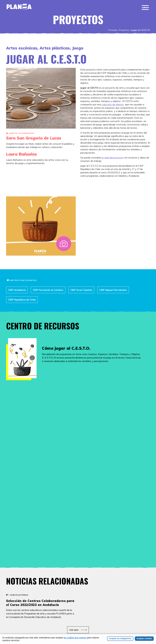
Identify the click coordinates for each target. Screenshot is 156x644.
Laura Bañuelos (21, 154)
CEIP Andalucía (17, 290)
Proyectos (124, 30)
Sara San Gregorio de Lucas (34, 138)
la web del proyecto (112, 158)
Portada (113, 30)
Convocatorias (19, 595)
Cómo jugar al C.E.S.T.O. (66, 348)
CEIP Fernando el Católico (48, 290)
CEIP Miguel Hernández (113, 290)
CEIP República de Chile (22, 300)
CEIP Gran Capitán (81, 290)
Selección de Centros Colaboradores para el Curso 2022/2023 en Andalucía (40, 603)
